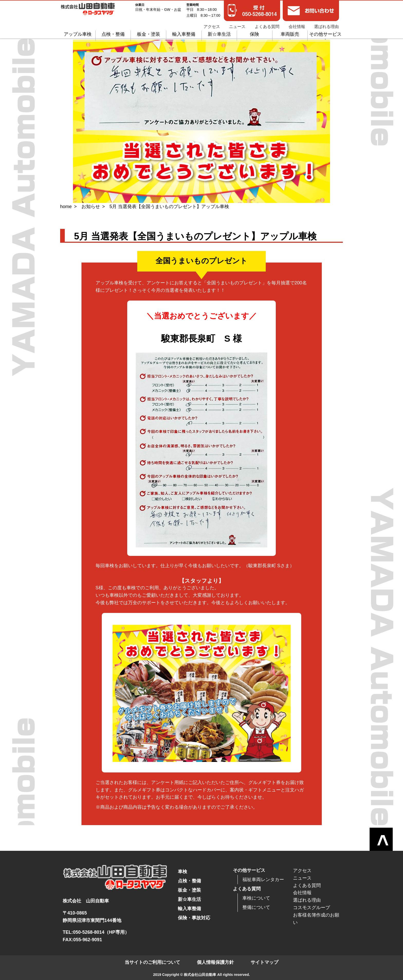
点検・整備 (113, 32)
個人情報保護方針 (215, 962)
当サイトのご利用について (152, 962)
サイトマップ (264, 962)
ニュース (237, 24)
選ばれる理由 (326, 24)
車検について (256, 898)
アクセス (212, 24)
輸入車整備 (184, 32)
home (66, 207)
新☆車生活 (219, 32)
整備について (256, 907)
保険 (254, 32)
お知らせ (91, 207)
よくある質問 (267, 24)
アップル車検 (78, 32)
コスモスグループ (312, 908)
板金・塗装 (149, 32)
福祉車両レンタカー (263, 880)
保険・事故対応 (194, 918)
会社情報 (297, 24)
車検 (182, 872)
